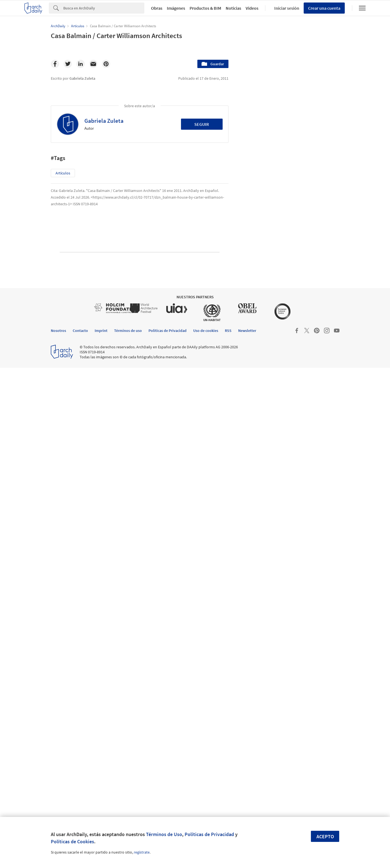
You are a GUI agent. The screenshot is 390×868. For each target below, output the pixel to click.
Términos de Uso (164, 834)
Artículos (63, 173)
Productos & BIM (205, 8)
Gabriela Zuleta (104, 121)
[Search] (104, 8)
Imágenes (176, 8)
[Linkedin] (80, 64)
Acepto (325, 836)
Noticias (233, 8)
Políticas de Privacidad (209, 834)
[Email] (93, 64)
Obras (157, 8)
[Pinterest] (106, 64)
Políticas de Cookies (72, 841)
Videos (252, 8)
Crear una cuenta (324, 8)
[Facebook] (55, 64)
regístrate (142, 852)
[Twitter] (68, 64)
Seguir (202, 124)
